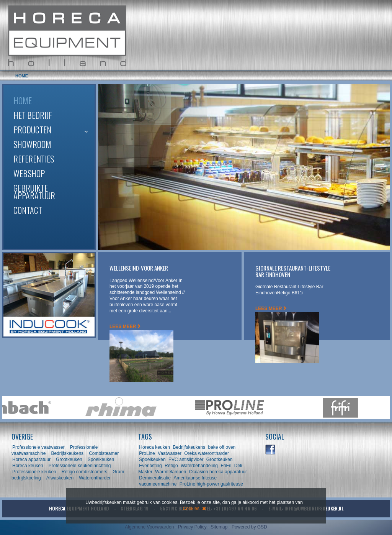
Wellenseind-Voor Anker (139, 268)
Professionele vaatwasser (38, 447)
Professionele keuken (34, 472)
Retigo (171, 466)
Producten (32, 130)
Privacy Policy (192, 527)
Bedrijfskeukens (68, 453)
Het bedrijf (33, 115)
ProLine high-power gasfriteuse (211, 484)
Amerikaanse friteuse (195, 478)
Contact (28, 210)
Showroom (32, 144)
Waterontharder (95, 478)
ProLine (147, 453)
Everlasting (150, 466)
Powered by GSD (249, 527)
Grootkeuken (69, 460)
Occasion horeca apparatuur (218, 472)
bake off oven (222, 447)
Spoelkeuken (101, 460)
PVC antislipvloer (186, 460)
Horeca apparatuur (31, 460)
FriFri (226, 466)
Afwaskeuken (60, 478)
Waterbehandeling (199, 466)
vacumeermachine (158, 484)
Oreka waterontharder (207, 453)
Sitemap (219, 527)
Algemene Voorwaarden (149, 527)
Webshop (29, 173)
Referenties (34, 159)
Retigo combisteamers (84, 472)
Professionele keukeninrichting (80, 466)
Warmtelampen (171, 472)
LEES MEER (125, 327)
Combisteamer (104, 453)
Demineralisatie (155, 478)
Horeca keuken (28, 466)
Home (23, 100)
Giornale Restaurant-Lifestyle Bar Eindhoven (293, 271)
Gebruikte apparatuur (34, 192)
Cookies (191, 509)
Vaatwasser (170, 453)
